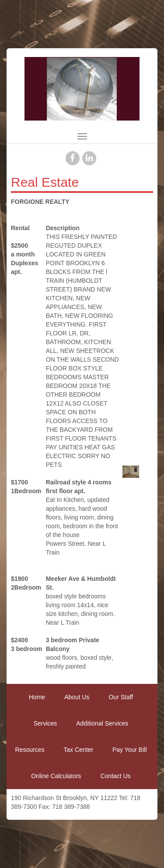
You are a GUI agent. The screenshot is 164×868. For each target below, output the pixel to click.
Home (37, 697)
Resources (30, 750)
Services (45, 723)
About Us (77, 697)
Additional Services (102, 723)
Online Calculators (56, 776)
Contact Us (116, 776)
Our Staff (121, 697)
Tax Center (78, 750)
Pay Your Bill (130, 750)
